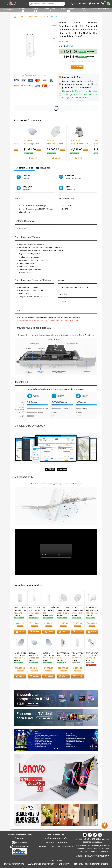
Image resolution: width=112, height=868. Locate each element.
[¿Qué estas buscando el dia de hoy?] (45, 4)
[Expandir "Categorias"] (9, 10)
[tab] (24, 168)
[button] (78, 52)
